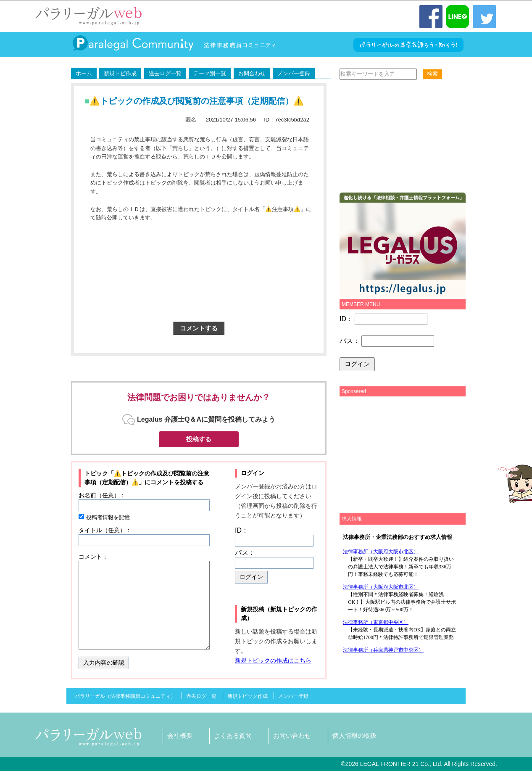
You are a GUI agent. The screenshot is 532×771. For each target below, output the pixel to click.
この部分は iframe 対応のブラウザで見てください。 (400, 592)
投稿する (199, 439)
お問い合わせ (292, 735)
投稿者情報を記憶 (108, 517)
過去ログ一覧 (165, 73)
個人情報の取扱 (354, 735)
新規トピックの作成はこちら (273, 660)
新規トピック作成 (248, 696)
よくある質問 (233, 735)
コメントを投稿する (177, 482)
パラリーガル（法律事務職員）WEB (89, 16)
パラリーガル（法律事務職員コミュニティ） (125, 696)
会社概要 (180, 735)
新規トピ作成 (120, 73)
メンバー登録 (294, 73)
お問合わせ (252, 73)
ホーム (84, 73)
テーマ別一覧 (210, 73)
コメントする (199, 328)
